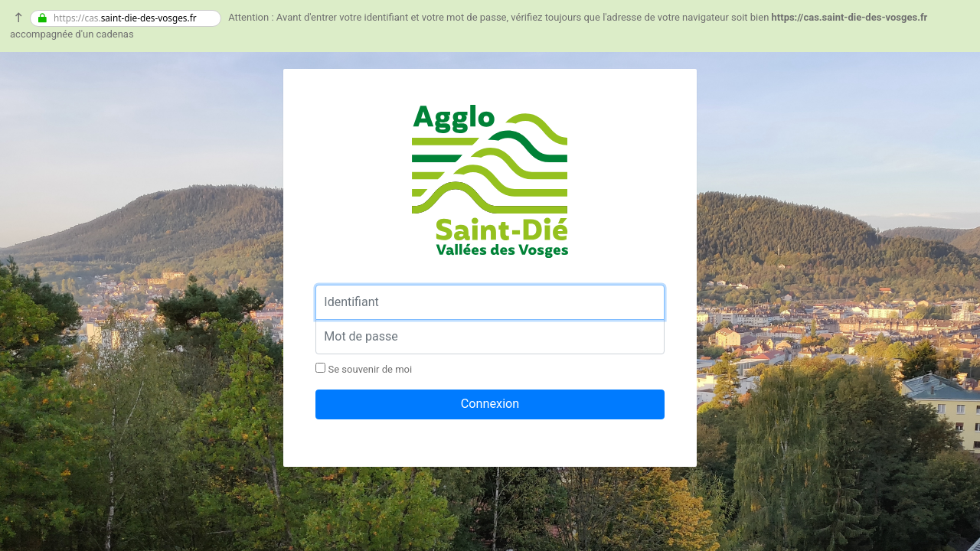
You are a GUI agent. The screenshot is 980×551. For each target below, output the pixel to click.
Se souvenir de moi (364, 369)
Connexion (490, 404)
